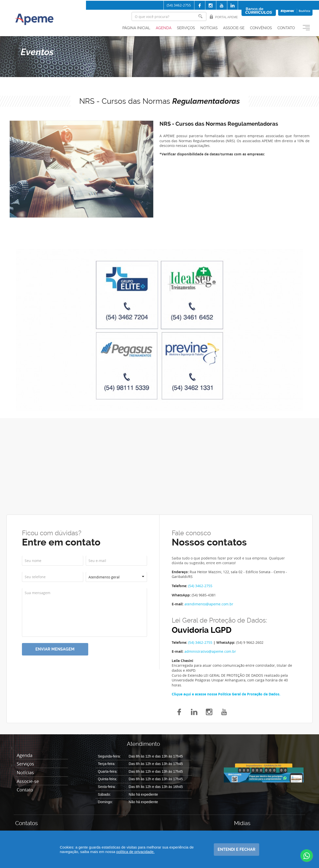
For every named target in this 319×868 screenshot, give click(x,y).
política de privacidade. (135, 852)
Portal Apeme (224, 17)
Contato (286, 28)
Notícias (209, 28)
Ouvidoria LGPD (202, 630)
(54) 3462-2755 (179, 5)
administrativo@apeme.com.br (210, 651)
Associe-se (234, 28)
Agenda (164, 28)
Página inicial (136, 28)
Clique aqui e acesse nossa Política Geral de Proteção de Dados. (226, 694)
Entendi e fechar (237, 849)
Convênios (261, 28)
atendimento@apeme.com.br (209, 604)
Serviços (186, 28)
